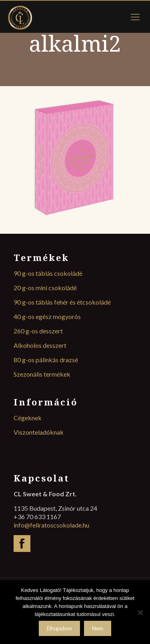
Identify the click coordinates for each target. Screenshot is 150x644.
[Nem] (140, 612)
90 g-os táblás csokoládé (48, 273)
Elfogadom (59, 628)
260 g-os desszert (38, 331)
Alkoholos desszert (40, 345)
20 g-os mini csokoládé (45, 288)
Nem (98, 628)
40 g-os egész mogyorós (47, 316)
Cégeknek (28, 418)
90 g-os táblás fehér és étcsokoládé (62, 302)
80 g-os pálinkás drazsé (46, 360)
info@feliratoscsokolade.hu (51, 525)
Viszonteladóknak (39, 432)
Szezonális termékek (42, 374)
